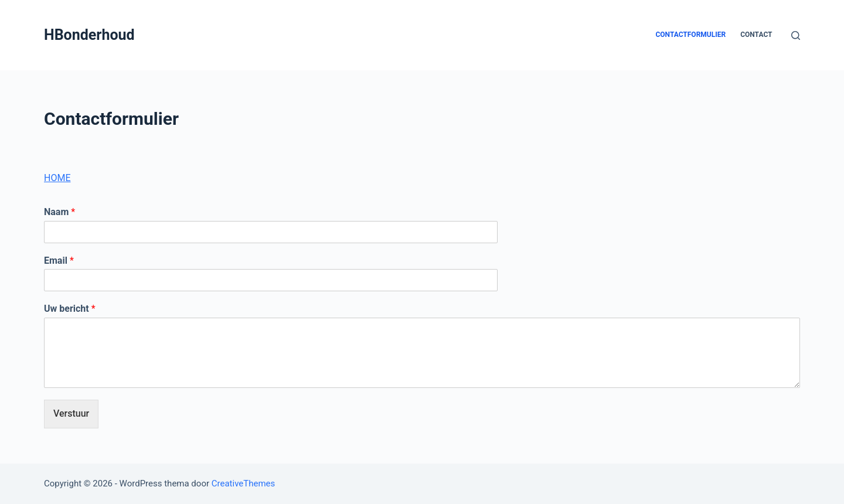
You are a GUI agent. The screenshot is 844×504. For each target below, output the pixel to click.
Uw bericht (70, 309)
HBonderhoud (89, 35)
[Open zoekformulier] (796, 35)
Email (59, 260)
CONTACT (756, 35)
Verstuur (71, 413)
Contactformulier (690, 35)
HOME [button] (57, 178)
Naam (59, 212)
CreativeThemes (244, 483)
